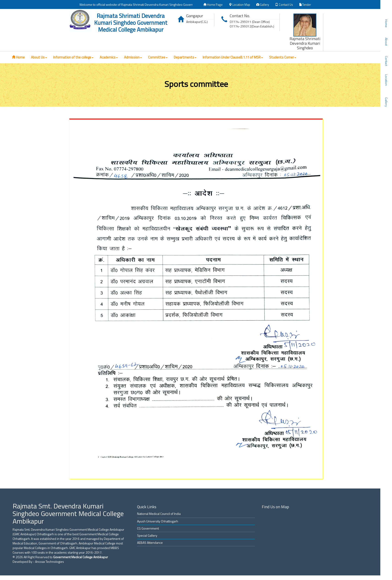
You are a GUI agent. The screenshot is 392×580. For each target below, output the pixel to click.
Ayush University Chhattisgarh (158, 521)
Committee (158, 57)
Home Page (213, 5)
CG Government (148, 528)
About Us (39, 57)
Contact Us (284, 5)
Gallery (263, 5)
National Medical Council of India (159, 514)
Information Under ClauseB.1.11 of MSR (233, 57)
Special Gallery (147, 535)
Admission (133, 57)
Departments (185, 57)
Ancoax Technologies (50, 562)
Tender (305, 5)
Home (18, 57)
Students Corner (283, 57)
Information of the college (73, 57)
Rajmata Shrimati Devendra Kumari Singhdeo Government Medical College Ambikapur (131, 23)
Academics (109, 57)
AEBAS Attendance (150, 543)
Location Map (239, 5)
